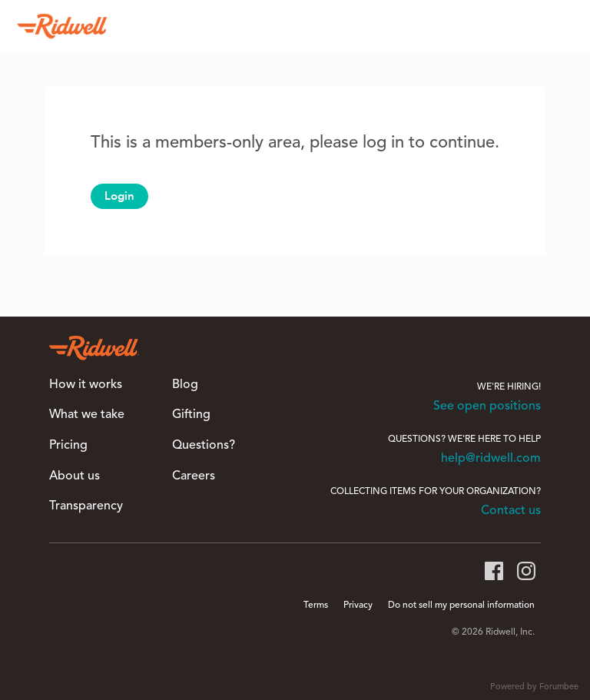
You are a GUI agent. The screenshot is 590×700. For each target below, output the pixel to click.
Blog (185, 385)
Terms (316, 605)
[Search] (559, 26)
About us (75, 476)
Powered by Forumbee (534, 687)
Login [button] (119, 196)
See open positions (487, 406)
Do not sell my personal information (461, 605)
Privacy (358, 605)
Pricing (68, 446)
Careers (194, 476)
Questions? (204, 446)
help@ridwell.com (491, 459)
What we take (87, 415)
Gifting (191, 415)
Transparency (86, 506)
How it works (86, 385)
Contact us (511, 511)
